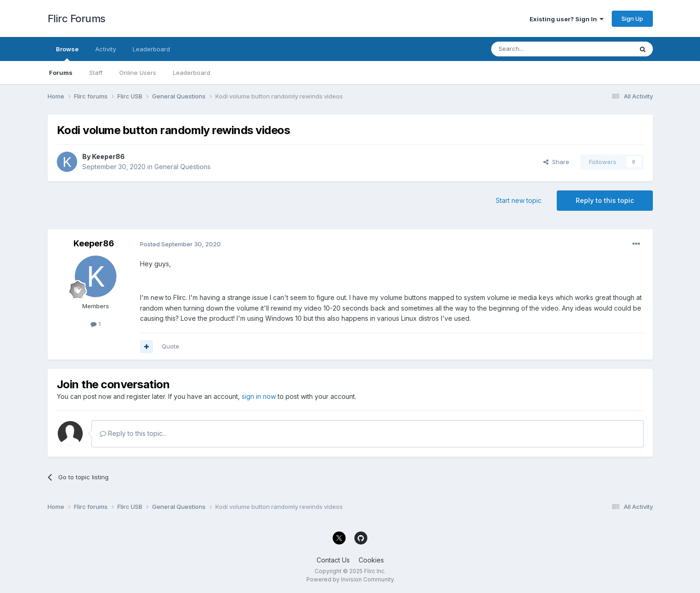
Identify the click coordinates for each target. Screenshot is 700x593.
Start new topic (519, 200)
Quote (170, 346)
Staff (96, 73)
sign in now (259, 396)
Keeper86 (108, 156)
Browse (67, 53)
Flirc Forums (76, 18)
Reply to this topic (605, 200)
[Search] (538, 49)
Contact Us (333, 560)
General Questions (183, 167)
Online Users (138, 73)
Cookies (371, 560)
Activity (106, 49)
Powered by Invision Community (350, 579)
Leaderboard (192, 73)
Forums (61, 73)
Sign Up (632, 18)
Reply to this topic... (133, 433)
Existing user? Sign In (566, 19)
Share (556, 162)
